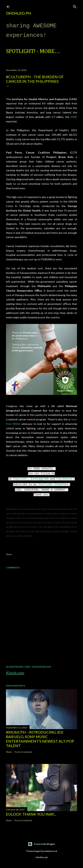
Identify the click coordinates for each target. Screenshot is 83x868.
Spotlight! (21, 51)
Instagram (39, 479)
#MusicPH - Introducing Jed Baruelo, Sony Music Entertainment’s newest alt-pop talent (40, 739)
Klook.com (15, 673)
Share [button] (9, 554)
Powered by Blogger (41, 844)
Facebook (64, 479)
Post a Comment (23, 752)
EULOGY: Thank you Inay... (31, 814)
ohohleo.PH (18, 13)
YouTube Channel (53, 484)
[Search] (75, 6)
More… (50, 51)
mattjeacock (51, 851)
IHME (74, 117)
